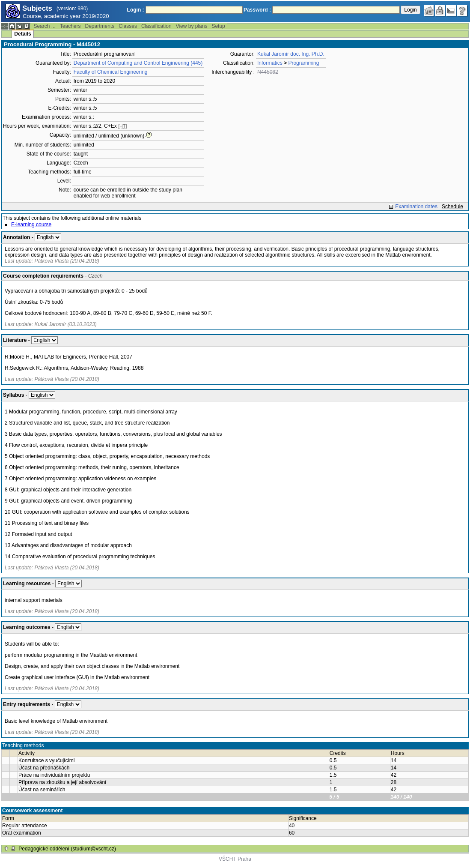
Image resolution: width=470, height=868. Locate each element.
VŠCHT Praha (235, 859)
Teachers (70, 26)
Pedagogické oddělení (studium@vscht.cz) (67, 849)
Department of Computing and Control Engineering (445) (138, 63)
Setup (218, 26)
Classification (156, 26)
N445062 (268, 72)
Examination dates (416, 207)
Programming (303, 63)
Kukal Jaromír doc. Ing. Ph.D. (291, 54)
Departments (100, 26)
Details (22, 34)
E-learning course (31, 224)
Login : (136, 10)
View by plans (192, 26)
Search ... (44, 26)
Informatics (270, 63)
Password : (257, 10)
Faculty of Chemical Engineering (111, 72)
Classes (128, 26)
